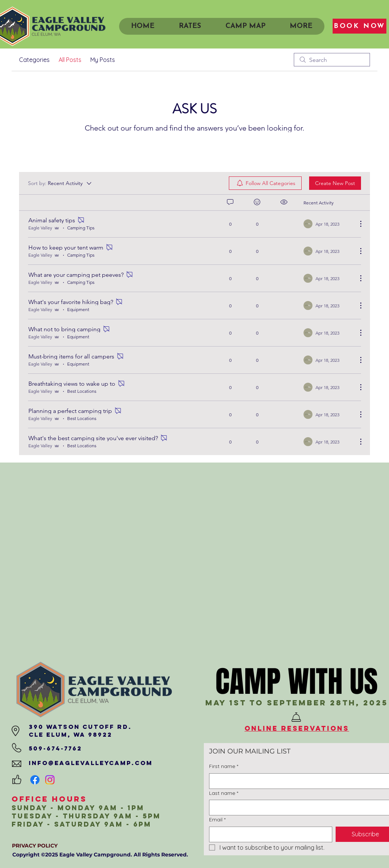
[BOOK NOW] (360, 26)
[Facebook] (35, 780)
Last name (224, 793)
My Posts (103, 60)
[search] (332, 60)
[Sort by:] (60, 183)
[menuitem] (265, 183)
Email (217, 820)
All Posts (70, 60)
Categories (34, 60)
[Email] (268, 834)
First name (224, 767)
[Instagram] (50, 780)
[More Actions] (357, 224)
